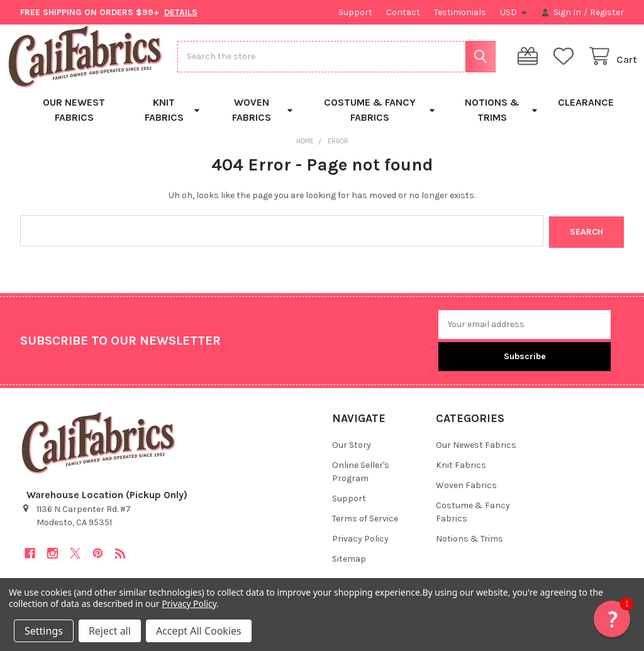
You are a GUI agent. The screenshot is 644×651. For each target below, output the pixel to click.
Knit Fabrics (172, 120)
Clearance (586, 113)
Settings (44, 631)
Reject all (110, 631)
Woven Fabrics (263, 120)
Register (607, 12)
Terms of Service (365, 529)
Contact (403, 12)
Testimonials (460, 12)
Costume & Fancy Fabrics (380, 120)
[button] (612, 619)
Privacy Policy (360, 549)
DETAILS (181, 12)
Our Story (352, 455)
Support (355, 12)
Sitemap (349, 569)
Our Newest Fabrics (74, 120)
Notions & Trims (501, 120)
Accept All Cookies (199, 631)
